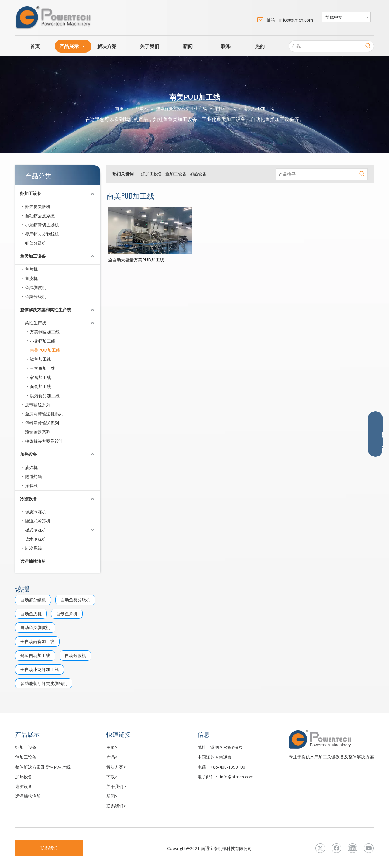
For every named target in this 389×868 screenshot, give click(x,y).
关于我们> (116, 786)
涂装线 (31, 486)
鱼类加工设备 (33, 256)
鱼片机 (31, 269)
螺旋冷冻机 (36, 512)
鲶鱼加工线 (40, 359)
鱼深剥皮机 (36, 287)
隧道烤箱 (33, 476)
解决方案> (116, 767)
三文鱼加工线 (43, 368)
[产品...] (326, 46)
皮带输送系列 (38, 405)
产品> (112, 757)
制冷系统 (33, 548)
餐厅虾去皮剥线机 (42, 234)
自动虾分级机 (33, 600)
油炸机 (31, 467)
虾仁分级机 (36, 243)
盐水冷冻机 (36, 539)
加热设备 (29, 454)
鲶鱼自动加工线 (35, 655)
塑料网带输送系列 (42, 423)
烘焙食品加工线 (45, 396)
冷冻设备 (29, 499)
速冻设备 (24, 786)
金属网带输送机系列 (44, 414)
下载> (112, 777)
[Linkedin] (353, 848)
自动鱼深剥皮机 (35, 627)
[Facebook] (336, 848)
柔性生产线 (36, 323)
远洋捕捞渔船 (33, 561)
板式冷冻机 (36, 530)
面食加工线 (40, 386)
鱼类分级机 (36, 296)
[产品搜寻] (316, 174)
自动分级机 (75, 655)
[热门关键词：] (368, 46)
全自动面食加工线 (37, 641)
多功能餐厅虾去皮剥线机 (44, 683)
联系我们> (116, 806)
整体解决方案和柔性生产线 (46, 310)
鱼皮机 (31, 278)
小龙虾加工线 (43, 341)
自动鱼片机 (67, 614)
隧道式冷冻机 (38, 521)
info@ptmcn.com (237, 777)
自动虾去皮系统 (40, 216)
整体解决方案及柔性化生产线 (43, 767)
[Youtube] (369, 848)
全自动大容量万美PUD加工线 (136, 260)
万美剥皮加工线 (45, 332)
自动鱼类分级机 (75, 600)
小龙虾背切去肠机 (42, 225)
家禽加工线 (40, 377)
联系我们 (49, 848)
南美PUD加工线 (45, 350)
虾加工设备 (31, 193)
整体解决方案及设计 (44, 441)
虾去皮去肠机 (38, 207)
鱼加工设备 (176, 174)
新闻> (112, 796)
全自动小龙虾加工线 (40, 669)
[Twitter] (320, 848)
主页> (112, 747)
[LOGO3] (331, 739)
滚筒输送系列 (38, 432)
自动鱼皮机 (31, 614)
